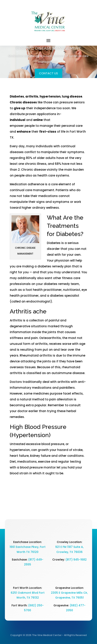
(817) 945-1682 (76, 560)
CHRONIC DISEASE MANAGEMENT (49, 48)
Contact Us (48, 73)
